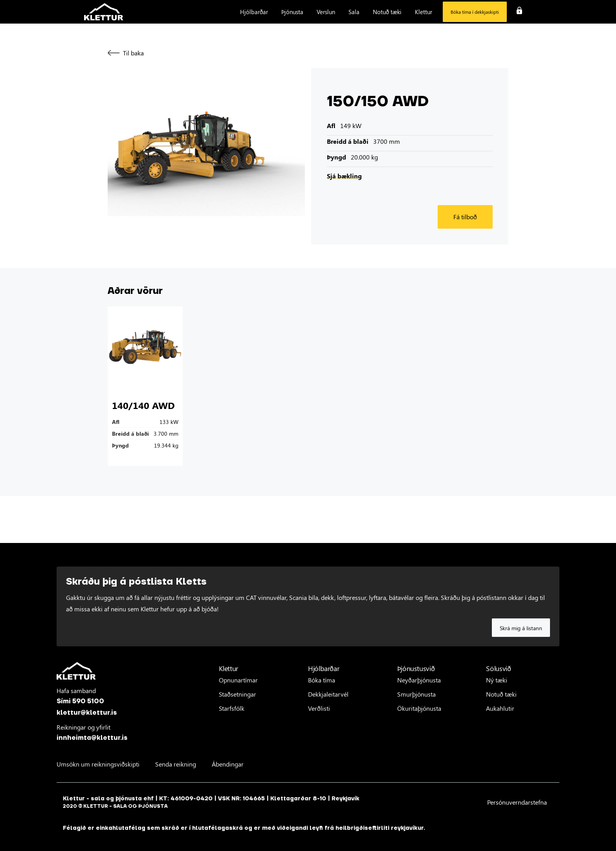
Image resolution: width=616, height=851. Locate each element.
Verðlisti (319, 708)
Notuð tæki (501, 694)
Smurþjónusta (416, 694)
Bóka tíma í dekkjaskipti (475, 12)
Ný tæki (497, 680)
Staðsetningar (237, 694)
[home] (104, 12)
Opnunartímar (238, 680)
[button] (254, 12)
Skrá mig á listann (521, 628)
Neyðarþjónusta (419, 680)
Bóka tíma (322, 680)
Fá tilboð (465, 217)
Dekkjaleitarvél (328, 694)
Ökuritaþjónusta (419, 708)
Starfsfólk (232, 708)
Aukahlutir (500, 708)
